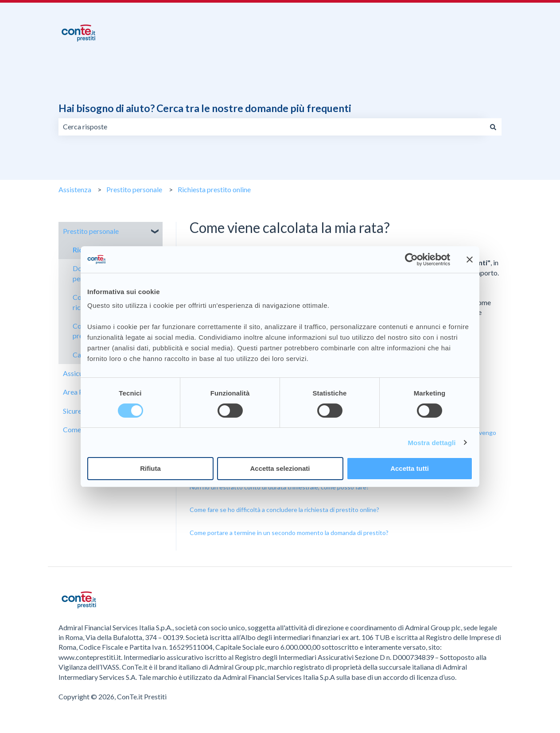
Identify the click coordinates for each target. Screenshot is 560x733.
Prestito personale (134, 189)
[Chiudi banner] (470, 260)
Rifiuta (150, 468)
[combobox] (272, 127)
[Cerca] (493, 127)
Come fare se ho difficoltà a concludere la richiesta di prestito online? (284, 510)
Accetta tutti (410, 468)
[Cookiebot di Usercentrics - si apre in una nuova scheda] (411, 260)
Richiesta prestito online (214, 189)
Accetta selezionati (280, 468)
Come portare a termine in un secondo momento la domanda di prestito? (289, 533)
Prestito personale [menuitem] (91, 231)
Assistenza (75, 189)
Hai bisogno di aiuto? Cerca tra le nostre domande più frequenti (205, 108)
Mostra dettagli (432, 443)
